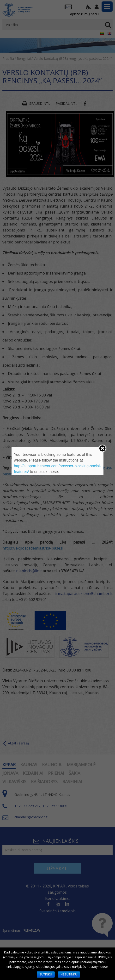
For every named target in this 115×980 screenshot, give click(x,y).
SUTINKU (46, 974)
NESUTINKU (69, 974)
